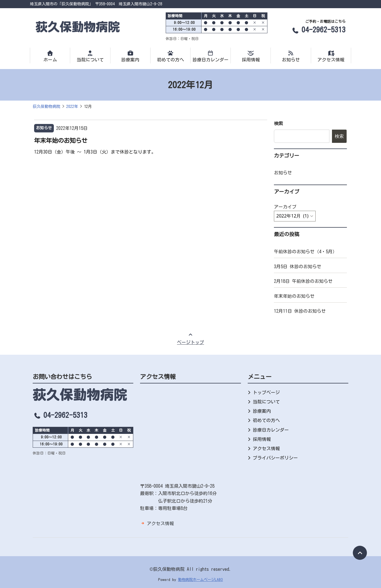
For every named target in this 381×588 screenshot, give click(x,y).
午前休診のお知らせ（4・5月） (305, 252)
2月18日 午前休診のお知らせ (303, 281)
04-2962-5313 (318, 30)
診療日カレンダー (210, 56)
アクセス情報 (331, 56)
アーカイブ (285, 207)
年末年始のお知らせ (61, 141)
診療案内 (130, 56)
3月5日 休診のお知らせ (298, 267)
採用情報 (251, 56)
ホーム (50, 56)
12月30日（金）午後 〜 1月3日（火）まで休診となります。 (95, 152)
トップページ (266, 392)
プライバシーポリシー (275, 458)
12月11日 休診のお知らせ (300, 311)
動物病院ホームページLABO (201, 580)
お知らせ (291, 56)
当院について (90, 56)
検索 (278, 123)
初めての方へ (170, 56)
